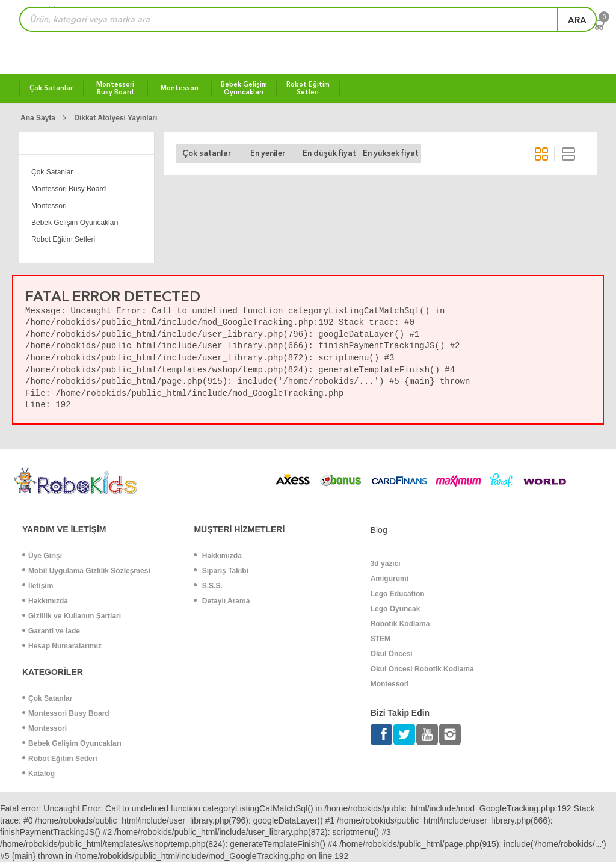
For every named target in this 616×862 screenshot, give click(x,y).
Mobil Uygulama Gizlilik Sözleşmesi (86, 571)
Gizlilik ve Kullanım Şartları (72, 616)
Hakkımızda (45, 601)
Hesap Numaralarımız (62, 646)
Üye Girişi (42, 556)
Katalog (38, 774)
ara (577, 20)
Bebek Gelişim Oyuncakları (75, 223)
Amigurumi (390, 579)
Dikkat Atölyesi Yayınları (115, 118)
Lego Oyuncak (396, 609)
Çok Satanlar (52, 172)
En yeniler (268, 153)
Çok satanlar (207, 153)
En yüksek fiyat (391, 153)
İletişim (38, 586)
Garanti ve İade (51, 631)
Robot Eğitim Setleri (63, 239)
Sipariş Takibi (221, 571)
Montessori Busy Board (69, 189)
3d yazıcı (386, 564)
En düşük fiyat (329, 153)
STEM (380, 639)
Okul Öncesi (392, 654)
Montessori (49, 206)
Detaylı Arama (222, 601)
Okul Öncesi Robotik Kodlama (422, 669)
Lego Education (398, 594)
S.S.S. (208, 586)
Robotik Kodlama (400, 624)
